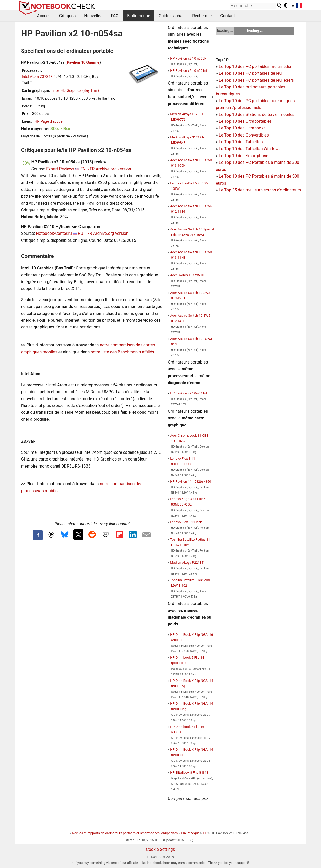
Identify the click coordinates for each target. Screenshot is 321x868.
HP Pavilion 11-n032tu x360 (190, 481)
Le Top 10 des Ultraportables (245, 121)
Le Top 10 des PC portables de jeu (250, 73)
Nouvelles (93, 16)
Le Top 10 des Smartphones (245, 156)
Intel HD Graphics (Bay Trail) (76, 91)
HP (205, 833)
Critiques (68, 16)
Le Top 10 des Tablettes (241, 142)
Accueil (44, 16)
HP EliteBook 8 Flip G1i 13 (189, 772)
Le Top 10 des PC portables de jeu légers (256, 80)
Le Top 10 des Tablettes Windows (250, 149)
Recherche (202, 16)
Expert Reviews (60, 169)
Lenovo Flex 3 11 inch (186, 522)
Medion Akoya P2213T (187, 563)
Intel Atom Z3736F (37, 77)
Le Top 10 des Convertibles (244, 135)
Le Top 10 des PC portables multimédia (255, 66)
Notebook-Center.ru (54, 233)
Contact (228, 16)
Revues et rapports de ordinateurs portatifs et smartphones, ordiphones (125, 833)
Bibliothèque (139, 16)
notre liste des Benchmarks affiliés (122, 352)
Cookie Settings (160, 849)
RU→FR (85, 233)
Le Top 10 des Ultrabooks (242, 128)
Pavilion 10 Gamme (83, 63)
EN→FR (87, 169)
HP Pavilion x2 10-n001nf (189, 71)
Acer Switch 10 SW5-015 (188, 275)
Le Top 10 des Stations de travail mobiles (256, 115)
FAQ (115, 16)
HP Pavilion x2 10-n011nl (189, 393)
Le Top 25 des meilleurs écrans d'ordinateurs (260, 190)
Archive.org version (113, 169)
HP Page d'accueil (49, 122)
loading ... (225, 31)
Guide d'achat (171, 16)
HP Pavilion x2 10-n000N (188, 58)
